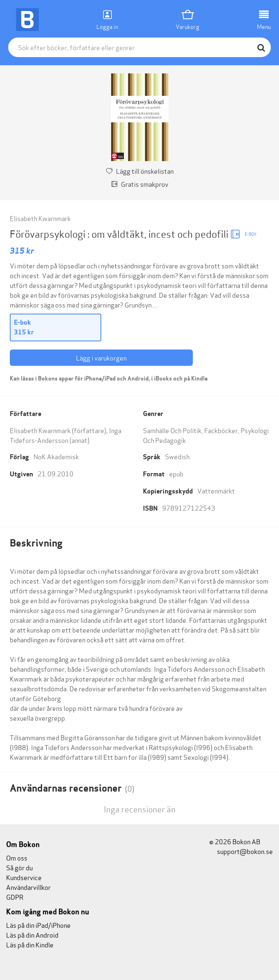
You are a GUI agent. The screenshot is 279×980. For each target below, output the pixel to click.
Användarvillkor (28, 887)
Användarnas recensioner (72, 788)
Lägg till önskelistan (140, 171)
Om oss (17, 857)
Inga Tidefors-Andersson (66, 435)
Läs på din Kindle (30, 944)
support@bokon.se (241, 851)
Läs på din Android (32, 935)
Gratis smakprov (140, 184)
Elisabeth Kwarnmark (40, 218)
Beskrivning (36, 543)
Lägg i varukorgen (101, 357)
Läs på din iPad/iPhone (38, 925)
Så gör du (19, 867)
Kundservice (24, 877)
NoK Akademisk (56, 456)
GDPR (15, 897)
